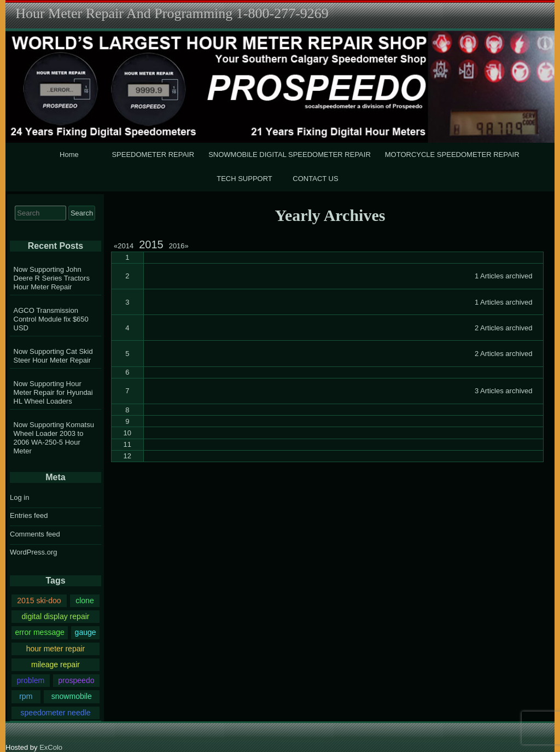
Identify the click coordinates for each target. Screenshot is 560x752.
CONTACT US (315, 179)
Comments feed (35, 534)
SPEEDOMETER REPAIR (153, 155)
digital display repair (55, 616)
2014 (125, 246)
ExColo (51, 747)
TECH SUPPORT (244, 179)
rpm (26, 696)
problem (30, 680)
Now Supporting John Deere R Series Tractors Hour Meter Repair (52, 278)
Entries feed (29, 515)
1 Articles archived (504, 276)
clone (85, 601)
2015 (151, 244)
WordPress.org (33, 552)
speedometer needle (56, 713)
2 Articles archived (504, 328)
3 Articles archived (504, 391)
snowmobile (72, 696)
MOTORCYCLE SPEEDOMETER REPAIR (452, 155)
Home (69, 155)
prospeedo (76, 680)
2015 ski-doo (39, 601)
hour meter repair (56, 649)
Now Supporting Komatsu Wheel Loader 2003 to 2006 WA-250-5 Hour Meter (54, 438)
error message (39, 632)
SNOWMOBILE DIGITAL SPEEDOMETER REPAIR (290, 155)
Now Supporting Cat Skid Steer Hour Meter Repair (53, 356)
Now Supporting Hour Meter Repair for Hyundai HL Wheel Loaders (53, 392)
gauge (86, 632)
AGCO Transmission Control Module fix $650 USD (51, 319)
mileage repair (56, 664)
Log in (19, 497)
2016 (179, 246)
